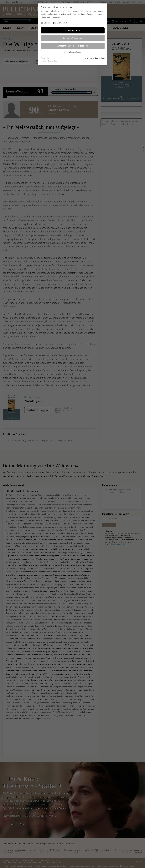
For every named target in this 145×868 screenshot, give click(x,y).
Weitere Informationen (73, 52)
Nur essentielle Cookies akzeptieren (72, 46)
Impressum (89, 58)
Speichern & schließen (73, 38)
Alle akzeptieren (73, 30)
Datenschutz (100, 58)
